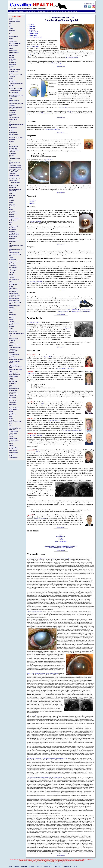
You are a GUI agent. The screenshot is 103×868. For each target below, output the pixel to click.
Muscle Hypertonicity (14, 300)
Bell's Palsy (12, 57)
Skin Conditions (13, 403)
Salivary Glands (13, 396)
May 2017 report (55, 421)
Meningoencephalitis (14, 290)
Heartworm (12, 215)
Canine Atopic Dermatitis (15, 70)
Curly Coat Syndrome (14, 118)
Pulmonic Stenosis (13, 376)
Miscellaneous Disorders (15, 295)
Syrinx (11, 423)
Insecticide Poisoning (14, 252)
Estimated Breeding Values (15, 167)
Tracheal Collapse (13, 438)
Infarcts (11, 248)
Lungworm (11, 278)
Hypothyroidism (13, 242)
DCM (10, 121)
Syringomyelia (12, 420)
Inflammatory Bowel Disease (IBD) (16, 250)
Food (10, 184)
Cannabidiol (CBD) (13, 71)
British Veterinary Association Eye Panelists (61, 548)
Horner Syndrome (13, 228)
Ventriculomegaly (13, 447)
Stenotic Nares (12, 415)
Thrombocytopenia (13, 431)
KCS (10, 256)
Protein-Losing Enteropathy (15, 369)
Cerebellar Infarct (13, 82)
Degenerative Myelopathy (15, 125)
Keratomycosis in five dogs (33, 746)
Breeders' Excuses (13, 20)
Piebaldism (12, 342)
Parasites (11, 330)
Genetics (11, 194)
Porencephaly (12, 353)
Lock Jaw (11, 274)
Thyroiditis (11, 435)
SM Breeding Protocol (14, 408)
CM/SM (11, 98)
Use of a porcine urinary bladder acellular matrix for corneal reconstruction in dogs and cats (47, 758)
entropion (50, 113)
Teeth (10, 425)
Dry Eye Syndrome (13, 146)
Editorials (11, 29)
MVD (10, 304)
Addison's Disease (13, 37)
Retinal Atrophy (13, 387)
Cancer (11, 68)
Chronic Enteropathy (14, 92)
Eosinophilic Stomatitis (14, 159)
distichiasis (42, 113)
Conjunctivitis (12, 105)
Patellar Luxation (13, 332)
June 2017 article (43, 404)
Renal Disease (12, 383)
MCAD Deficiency (13, 285)
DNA (10, 145)
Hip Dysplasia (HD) (13, 226)
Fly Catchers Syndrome (14, 182)
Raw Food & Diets (13, 382)
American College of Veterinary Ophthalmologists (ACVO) (61, 546)
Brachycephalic (13, 63)
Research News (33, 34)
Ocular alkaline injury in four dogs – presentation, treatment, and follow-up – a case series (47, 619)
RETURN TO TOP (61, 67)
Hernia (11, 223)
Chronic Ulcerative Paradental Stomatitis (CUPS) (16, 96)
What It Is (31, 25)
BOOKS (70, 11)
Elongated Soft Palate (14, 150)
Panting (11, 328)
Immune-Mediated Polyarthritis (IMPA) (16, 246)
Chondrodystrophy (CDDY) (15, 91)
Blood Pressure (13, 61)
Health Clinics (12, 30)
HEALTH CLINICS (60, 11)
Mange (11, 281)
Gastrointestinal (13, 192)
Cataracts (11, 78)
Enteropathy (12, 155)
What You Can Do (34, 32)
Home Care (32, 203)
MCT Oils (11, 286)
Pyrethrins (11, 380)
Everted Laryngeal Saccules (15, 169)
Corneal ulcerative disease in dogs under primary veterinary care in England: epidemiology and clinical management (53, 798)
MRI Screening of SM (14, 299)
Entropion (11, 157)
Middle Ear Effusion (14, 293)
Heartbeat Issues (13, 213)
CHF (10, 87)
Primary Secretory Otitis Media (16, 360)
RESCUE (75, 11)
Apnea (11, 47)
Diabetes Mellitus (13, 133)
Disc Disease (12, 140)
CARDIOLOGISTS (42, 11)
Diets (10, 27)
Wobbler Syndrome (13, 452)
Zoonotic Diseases (13, 458)
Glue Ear (11, 202)
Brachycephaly (12, 64)
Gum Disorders (12, 206)
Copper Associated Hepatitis (16, 107)
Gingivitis (11, 199)
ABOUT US (27, 11)
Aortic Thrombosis (13, 45)
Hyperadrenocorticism (14, 235)
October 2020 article (50, 357)
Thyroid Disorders (13, 433)
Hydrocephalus (12, 230)
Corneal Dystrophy (13, 109)
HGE (10, 224)
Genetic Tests (12, 195)
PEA (10, 337)
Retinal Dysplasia (13, 390)
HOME (10, 11)
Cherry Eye (12, 85)
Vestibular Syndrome (14, 449)
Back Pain (11, 54)
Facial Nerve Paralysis (14, 175)
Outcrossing (12, 318)
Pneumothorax (12, 349)
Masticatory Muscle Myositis (16, 283)
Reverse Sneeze (13, 392)
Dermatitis (11, 129)
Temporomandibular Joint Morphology (15, 429)
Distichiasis (12, 141)
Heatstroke (12, 216)
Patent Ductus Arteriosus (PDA (16, 333)
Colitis (11, 102)
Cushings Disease (13, 119)
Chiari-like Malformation (15, 89)
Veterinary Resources (35, 37)
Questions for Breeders (61, 541)
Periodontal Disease (14, 339)
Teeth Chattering (13, 427)
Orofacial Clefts (13, 314)
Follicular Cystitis (13, 181)
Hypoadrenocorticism (14, 240)
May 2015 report (34, 322)
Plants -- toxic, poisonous (15, 344)
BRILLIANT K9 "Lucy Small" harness (79, 310)
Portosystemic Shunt (14, 354)
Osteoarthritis (12, 316)
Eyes (61, 535)
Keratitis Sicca (12, 259)
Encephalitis (12, 152)
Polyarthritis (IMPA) (13, 351)
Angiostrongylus (13, 42)
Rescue (11, 34)
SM (10, 406)
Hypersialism (12, 238)
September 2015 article (36, 221)
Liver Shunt (12, 273)
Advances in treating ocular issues (35, 612)
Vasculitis (11, 445)
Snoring (11, 411)
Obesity (11, 313)
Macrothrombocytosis (14, 279)
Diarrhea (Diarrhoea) (14, 134)
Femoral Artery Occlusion (15, 179)
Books (11, 25)
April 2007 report (40, 519)
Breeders (11, 18)
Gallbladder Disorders (14, 186)
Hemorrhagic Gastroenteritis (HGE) (16, 219)
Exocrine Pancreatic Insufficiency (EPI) (14, 171)
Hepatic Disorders (13, 221)
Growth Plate (12, 204)
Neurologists (12, 309)
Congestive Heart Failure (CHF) (16, 104)
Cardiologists (12, 77)
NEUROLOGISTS (51, 11)
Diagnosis (32, 28)
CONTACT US (34, 11)
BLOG (66, 11)
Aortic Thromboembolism (15, 44)
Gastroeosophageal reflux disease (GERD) (15, 190)
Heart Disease (12, 211)
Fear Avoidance (13, 177)
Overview (11, 32)
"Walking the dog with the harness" (81, 312)
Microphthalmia (13, 292)
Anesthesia (12, 40)
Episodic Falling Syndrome (15, 166)
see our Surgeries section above (66, 368)
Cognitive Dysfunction (14, 100)
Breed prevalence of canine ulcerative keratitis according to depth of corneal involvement (47, 816)
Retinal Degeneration (14, 389)
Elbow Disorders (13, 148)
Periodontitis (12, 340)
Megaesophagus (13, 288)
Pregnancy (11, 356)
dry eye (70, 111)
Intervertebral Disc (13, 254)
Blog (10, 23)
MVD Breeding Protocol (14, 306)
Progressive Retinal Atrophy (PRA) (16, 367)
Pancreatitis (12, 327)
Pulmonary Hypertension (15, 373)
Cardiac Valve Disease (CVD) (16, 75)
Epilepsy (11, 164)
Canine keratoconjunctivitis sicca (35, 579)
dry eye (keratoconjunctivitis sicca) (72, 430)
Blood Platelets (12, 59)
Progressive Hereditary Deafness (14, 362)
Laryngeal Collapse (13, 269)
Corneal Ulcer (12, 112)
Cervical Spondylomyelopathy (16, 84)
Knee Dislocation (13, 267)
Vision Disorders (13, 451)
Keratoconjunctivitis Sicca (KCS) (15, 262)
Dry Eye (61, 538)
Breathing (11, 66)
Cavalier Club (12, 80)
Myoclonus (12, 307)
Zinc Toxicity (12, 456)
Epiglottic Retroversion (14, 162)
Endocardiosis (12, 153)
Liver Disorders (13, 271)
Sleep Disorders (13, 404)
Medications (32, 200)
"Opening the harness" (63, 312)
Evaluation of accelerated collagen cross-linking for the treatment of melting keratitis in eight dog (48, 591)
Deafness (11, 123)
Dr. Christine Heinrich (72, 58)
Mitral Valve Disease (14, 297)
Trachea (11, 437)
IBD (10, 243)
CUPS (10, 116)
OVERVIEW (15, 11)
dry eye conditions (32, 54)
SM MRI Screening (13, 410)
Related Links (33, 35)
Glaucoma (11, 201)
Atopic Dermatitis (13, 50)
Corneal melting (63, 108)
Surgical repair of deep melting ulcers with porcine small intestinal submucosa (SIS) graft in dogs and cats (50, 558)
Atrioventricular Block (14, 52)
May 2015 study (37, 452)
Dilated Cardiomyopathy (15, 138)
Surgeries (32, 202)
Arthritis (11, 49)
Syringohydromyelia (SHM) (15, 422)
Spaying (11, 413)
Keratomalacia (12, 264)
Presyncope (12, 358)
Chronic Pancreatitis (14, 94)
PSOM (10, 371)
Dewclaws (11, 131)
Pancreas (11, 325)
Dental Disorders (13, 127)
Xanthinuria (12, 454)
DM (10, 143)
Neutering (11, 311)
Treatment (32, 30)
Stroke (11, 417)
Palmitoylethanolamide (14, 323)
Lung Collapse (12, 276)
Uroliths (11, 444)
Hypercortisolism (13, 237)
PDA (10, 335)
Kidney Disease (13, 266)
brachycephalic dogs (33, 46)
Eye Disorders (12, 174)
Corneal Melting (61, 536)
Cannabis (11, 73)
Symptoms (32, 27)
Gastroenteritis (12, 188)
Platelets (11, 346)
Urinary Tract (12, 442)
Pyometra (11, 378)
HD (10, 208)
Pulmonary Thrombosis (14, 375)
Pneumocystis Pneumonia (15, 347)
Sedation (11, 399)
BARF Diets (12, 56)
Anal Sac (11, 38)
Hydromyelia (12, 231)
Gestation (11, 197)
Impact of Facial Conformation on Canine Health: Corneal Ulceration (43, 673)
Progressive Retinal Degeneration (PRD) (14, 365)
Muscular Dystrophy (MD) (15, 302)
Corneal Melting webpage (55, 63)
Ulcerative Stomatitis (14, 440)
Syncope (11, 418)
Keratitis (61, 540)
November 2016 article (36, 282)
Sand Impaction (13, 397)
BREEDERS (21, 11)
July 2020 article (48, 160)
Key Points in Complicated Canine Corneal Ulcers (38, 715)
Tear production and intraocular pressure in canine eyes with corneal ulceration (45, 777)
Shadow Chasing (13, 401)
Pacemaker (12, 321)
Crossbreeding (12, 114)
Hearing (11, 209)
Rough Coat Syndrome (14, 394)
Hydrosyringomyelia (14, 233)
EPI (10, 160)
